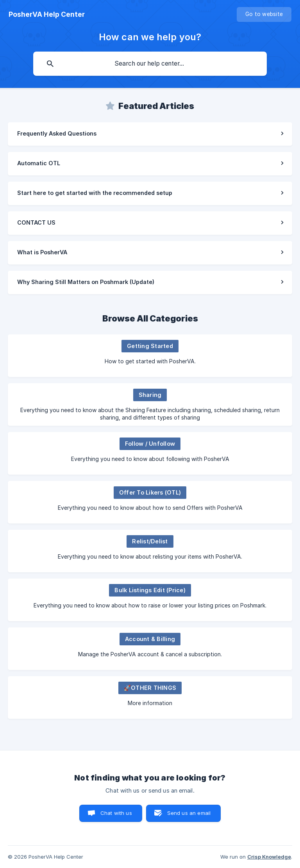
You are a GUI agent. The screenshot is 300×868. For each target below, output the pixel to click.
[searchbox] (150, 64)
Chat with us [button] (116, 813)
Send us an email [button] (189, 813)
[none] (47, 14)
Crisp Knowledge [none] (269, 857)
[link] (150, 134)
